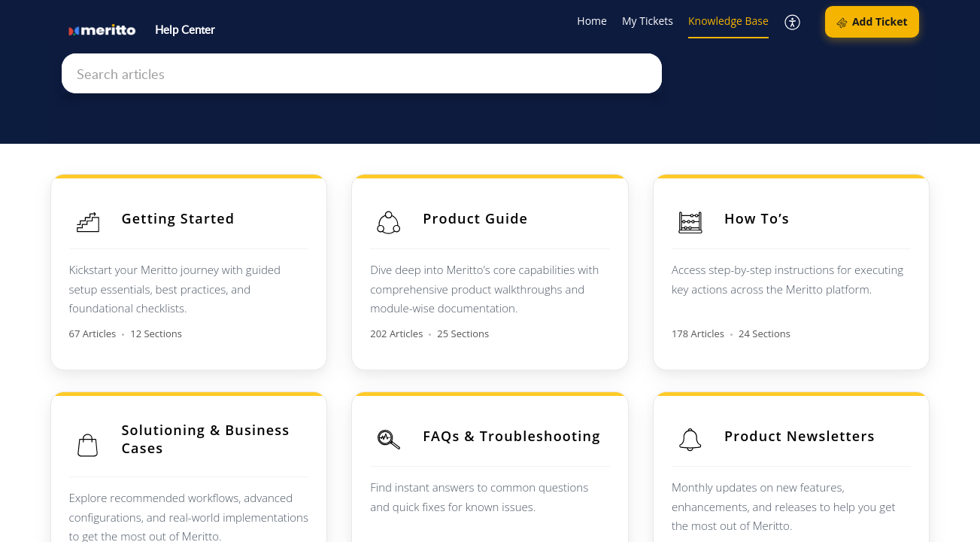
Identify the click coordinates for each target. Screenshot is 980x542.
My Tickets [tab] (648, 21)
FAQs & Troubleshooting (511, 436)
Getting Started (179, 218)
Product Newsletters (799, 436)
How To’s (757, 218)
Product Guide (475, 218)
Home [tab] (592, 21)
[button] (793, 22)
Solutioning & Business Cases (206, 439)
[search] (362, 73)
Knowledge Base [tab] (728, 21)
